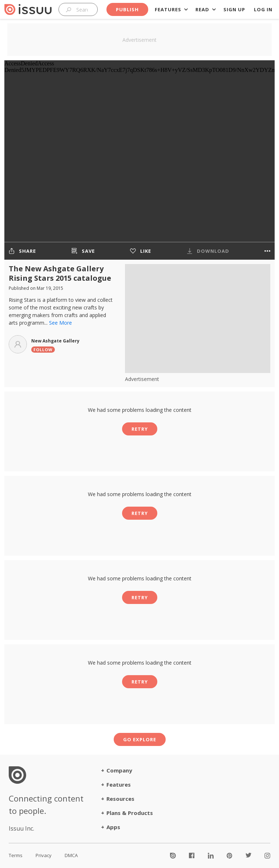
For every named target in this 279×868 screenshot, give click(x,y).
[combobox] (78, 9)
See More (60, 323)
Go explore (140, 739)
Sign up (234, 9)
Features (168, 9)
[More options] (267, 251)
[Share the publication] (22, 251)
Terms (16, 855)
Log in (263, 9)
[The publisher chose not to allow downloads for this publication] (208, 251)
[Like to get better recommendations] (141, 251)
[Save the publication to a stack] (83, 251)
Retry (140, 429)
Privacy (44, 855)
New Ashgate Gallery (55, 341)
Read (202, 9)
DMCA (71, 855)
